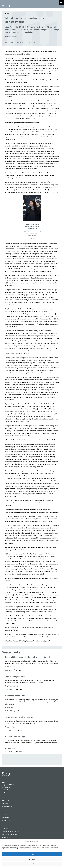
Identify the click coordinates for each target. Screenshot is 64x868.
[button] (61, 841)
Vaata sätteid (32, 864)
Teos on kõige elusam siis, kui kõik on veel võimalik (27, 657)
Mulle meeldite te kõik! (15, 696)
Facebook (5, 790)
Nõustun (32, 854)
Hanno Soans (12, 749)
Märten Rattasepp (13, 686)
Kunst (7, 14)
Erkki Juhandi (12, 37)
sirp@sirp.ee (6, 787)
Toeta (4, 792)
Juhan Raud (11, 667)
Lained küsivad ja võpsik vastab (19, 717)
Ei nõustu (32, 859)
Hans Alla (10, 708)
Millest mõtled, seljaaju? (16, 737)
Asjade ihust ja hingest (15, 677)
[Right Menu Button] (61, 3)
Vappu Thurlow (12, 727)
